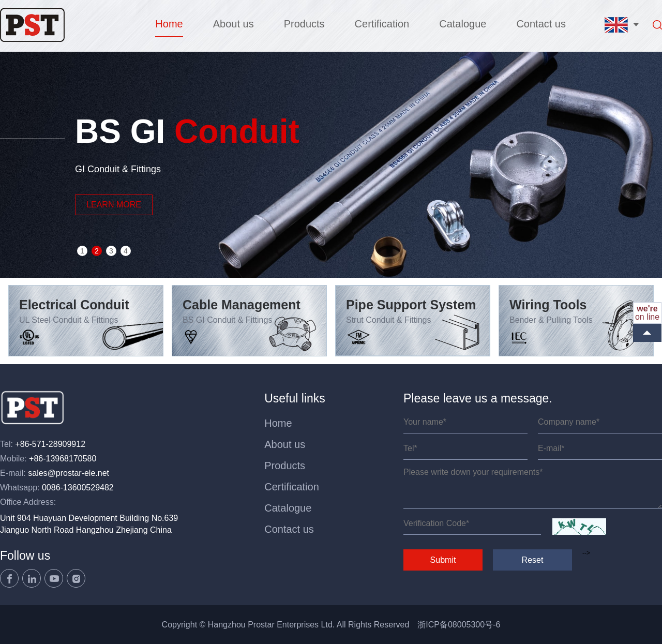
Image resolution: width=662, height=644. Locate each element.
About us (234, 24)
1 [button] (82, 251)
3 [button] (111, 251)
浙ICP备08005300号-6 (459, 625)
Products (304, 24)
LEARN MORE (114, 205)
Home (169, 24)
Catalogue (463, 24)
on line (647, 313)
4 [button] (126, 251)
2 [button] (97, 251)
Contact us (541, 24)
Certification (382, 24)
